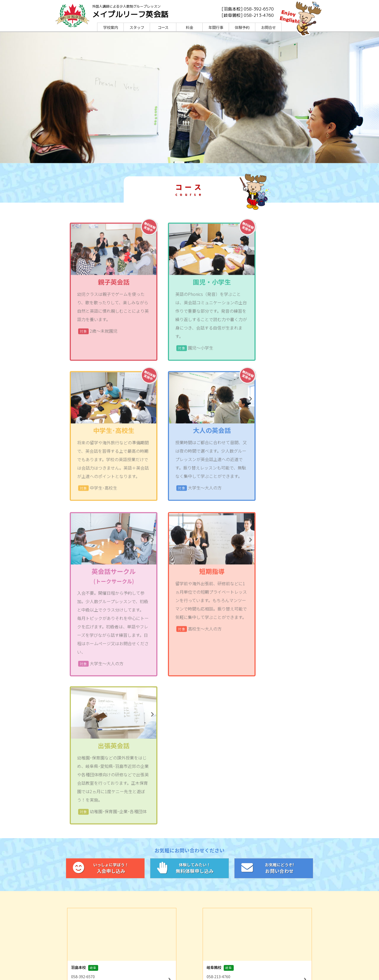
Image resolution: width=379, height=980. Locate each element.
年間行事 (216, 27)
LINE (142, 948)
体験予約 (242, 27)
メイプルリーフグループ (242, 961)
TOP (111, 931)
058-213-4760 (259, 15)
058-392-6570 (259, 9)
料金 (189, 27)
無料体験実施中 (135, 264)
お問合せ (268, 27)
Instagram (237, 948)
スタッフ (137, 27)
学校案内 (111, 27)
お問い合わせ (274, 741)
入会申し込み (105, 741)
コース (163, 27)
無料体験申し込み (189, 741)
